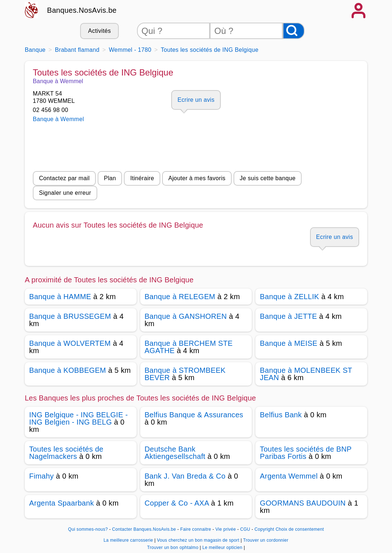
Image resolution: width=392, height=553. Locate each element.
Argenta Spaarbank (62, 503)
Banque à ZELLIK (289, 297)
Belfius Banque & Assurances (194, 415)
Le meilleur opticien (223, 548)
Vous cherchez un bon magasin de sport (199, 540)
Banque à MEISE (289, 343)
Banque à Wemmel (58, 119)
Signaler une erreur (65, 193)
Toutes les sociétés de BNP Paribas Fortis (305, 453)
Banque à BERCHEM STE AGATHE (189, 347)
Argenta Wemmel (289, 476)
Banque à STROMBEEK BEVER (185, 374)
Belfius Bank (281, 415)
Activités (99, 31)
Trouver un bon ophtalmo (174, 548)
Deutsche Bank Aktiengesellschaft (175, 453)
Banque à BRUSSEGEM (70, 316)
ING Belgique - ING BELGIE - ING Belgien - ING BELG (79, 418)
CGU (245, 529)
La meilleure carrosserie (129, 540)
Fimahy (42, 476)
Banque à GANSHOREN (186, 316)
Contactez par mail (64, 178)
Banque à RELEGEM (180, 297)
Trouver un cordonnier (266, 540)
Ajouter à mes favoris (197, 178)
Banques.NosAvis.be (82, 10)
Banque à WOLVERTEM (70, 343)
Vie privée (226, 529)
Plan (110, 178)
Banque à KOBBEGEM (68, 370)
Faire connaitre (196, 529)
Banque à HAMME (60, 297)
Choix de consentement (300, 529)
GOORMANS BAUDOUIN (303, 503)
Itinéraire (142, 178)
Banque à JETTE (288, 316)
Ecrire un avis (196, 100)
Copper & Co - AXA (177, 503)
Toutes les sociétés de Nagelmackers (66, 453)
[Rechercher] (294, 31)
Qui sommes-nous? (88, 529)
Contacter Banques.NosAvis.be (144, 529)
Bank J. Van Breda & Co (185, 476)
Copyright (264, 529)
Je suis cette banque (268, 178)
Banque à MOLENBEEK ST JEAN (306, 374)
